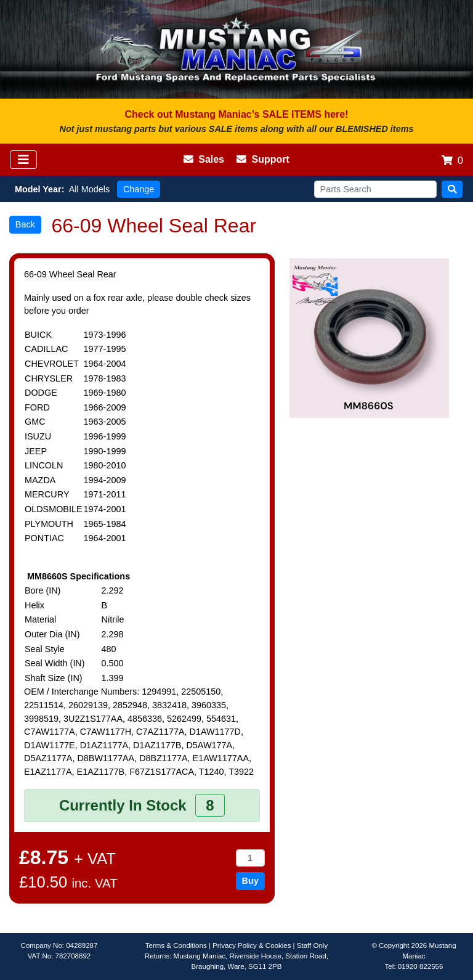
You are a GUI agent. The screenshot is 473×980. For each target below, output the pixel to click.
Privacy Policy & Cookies (252, 945)
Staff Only (312, 945)
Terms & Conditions (176, 945)
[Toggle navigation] (23, 160)
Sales (204, 159)
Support (263, 159)
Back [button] (25, 224)
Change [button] (139, 189)
